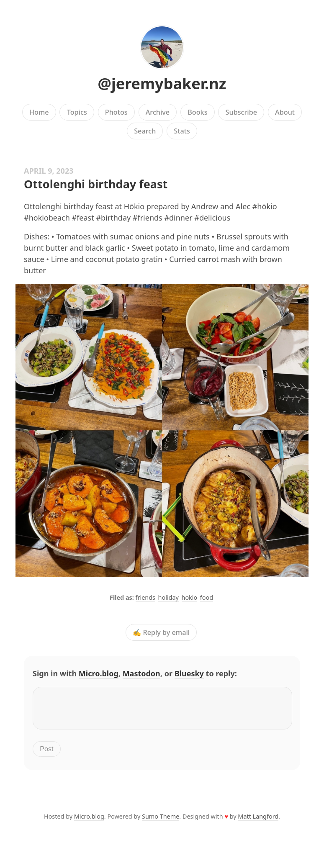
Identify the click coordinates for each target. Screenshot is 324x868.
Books (197, 112)
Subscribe (241, 112)
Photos (116, 112)
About (285, 112)
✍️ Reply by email (161, 632)
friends (145, 597)
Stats (182, 131)
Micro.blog (99, 673)
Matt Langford (258, 821)
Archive (158, 112)
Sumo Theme (161, 821)
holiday (168, 597)
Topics (77, 112)
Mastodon (141, 673)
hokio (190, 597)
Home (39, 112)
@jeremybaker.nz (162, 83)
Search (145, 131)
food (207, 597)
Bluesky (189, 673)
